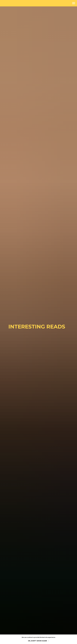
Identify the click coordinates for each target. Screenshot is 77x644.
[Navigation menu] (74, 3)
